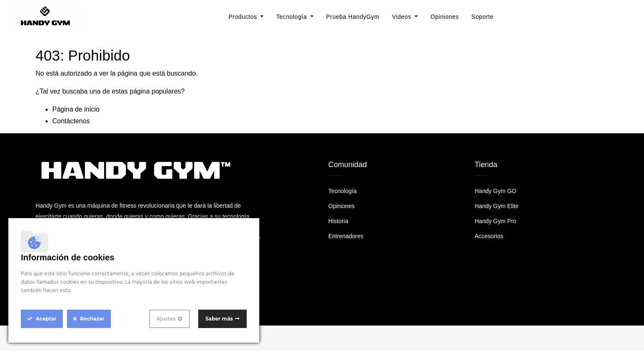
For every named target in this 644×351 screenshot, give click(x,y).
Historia (338, 221)
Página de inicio (76, 109)
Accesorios (489, 236)
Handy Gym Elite (497, 206)
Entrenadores (346, 236)
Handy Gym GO (496, 191)
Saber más (219, 319)
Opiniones (341, 206)
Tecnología (342, 191)
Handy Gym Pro (496, 221)
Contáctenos (71, 121)
